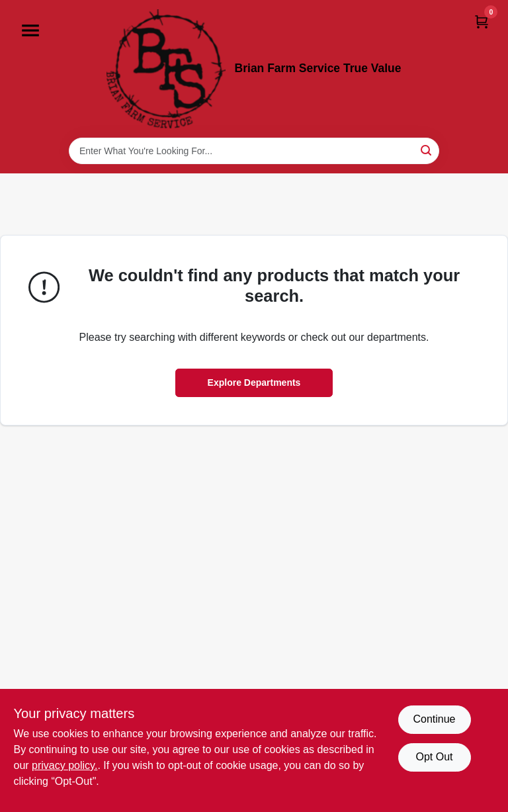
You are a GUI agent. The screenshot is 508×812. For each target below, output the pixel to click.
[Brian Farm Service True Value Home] (166, 69)
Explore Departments (254, 383)
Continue (434, 719)
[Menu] (30, 30)
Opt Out (434, 757)
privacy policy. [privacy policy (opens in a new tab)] (64, 765)
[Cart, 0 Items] (482, 22)
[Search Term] (254, 151)
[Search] (427, 150)
